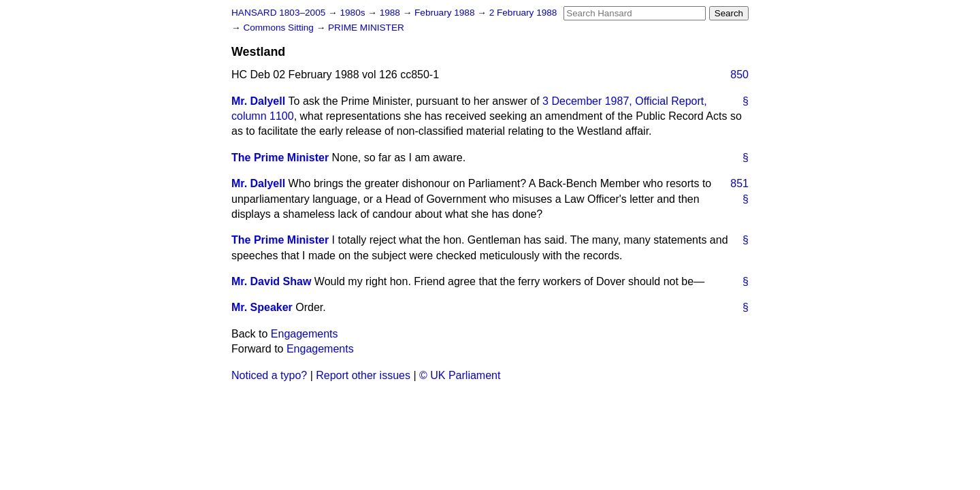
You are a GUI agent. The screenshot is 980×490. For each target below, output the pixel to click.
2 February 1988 (523, 13)
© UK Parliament (460, 375)
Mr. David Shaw (271, 281)
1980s (354, 13)
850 (739, 75)
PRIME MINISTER (366, 28)
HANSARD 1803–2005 (278, 13)
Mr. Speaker (262, 307)
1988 (391, 13)
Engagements (305, 334)
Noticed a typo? (269, 375)
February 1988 (446, 13)
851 (739, 183)
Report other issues (363, 375)
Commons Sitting (279, 28)
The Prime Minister (280, 158)
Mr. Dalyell (258, 101)
